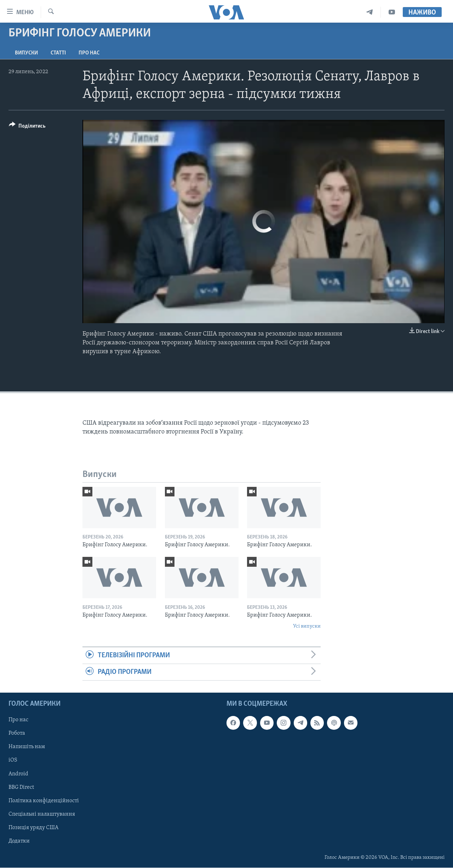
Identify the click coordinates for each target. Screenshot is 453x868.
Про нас (89, 53)
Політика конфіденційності (44, 801)
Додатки (19, 841)
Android (18, 774)
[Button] (27, 127)
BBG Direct (21, 787)
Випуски (26, 53)
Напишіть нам (27, 747)
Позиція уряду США (33, 828)
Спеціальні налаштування (42, 814)
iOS (13, 761)
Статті (58, 53)
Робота (17, 734)
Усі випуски (307, 626)
